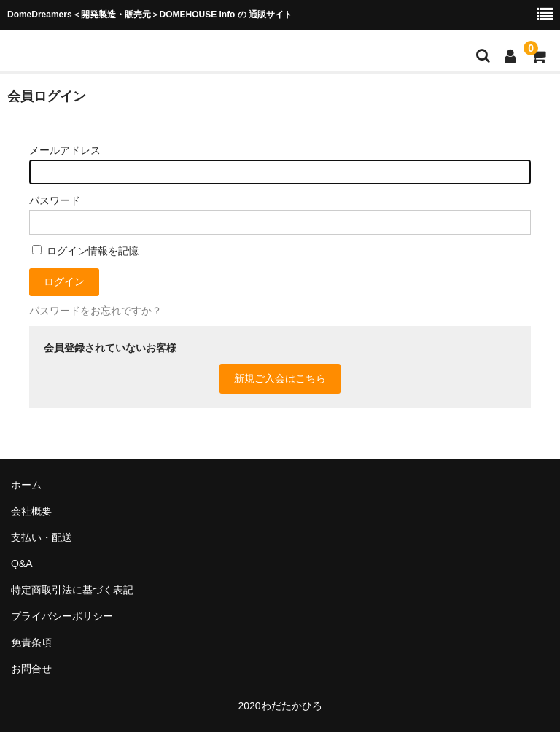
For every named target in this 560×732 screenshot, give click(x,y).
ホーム (26, 485)
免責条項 (31, 642)
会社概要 (31, 511)
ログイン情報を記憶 (85, 251)
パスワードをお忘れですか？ (96, 311)
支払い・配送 (42, 537)
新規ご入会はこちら (280, 378)
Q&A (22, 564)
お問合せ (31, 669)
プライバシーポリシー (62, 616)
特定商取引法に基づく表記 (72, 590)
